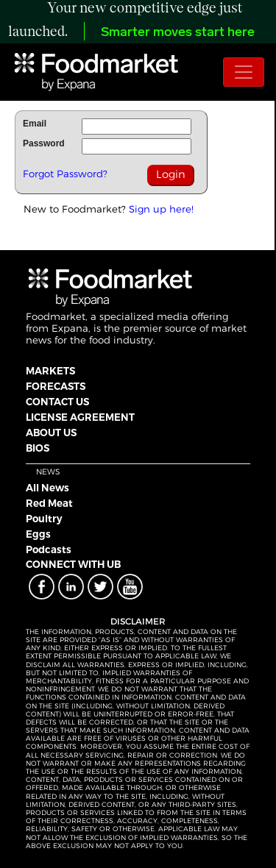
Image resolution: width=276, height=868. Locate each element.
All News (47, 488)
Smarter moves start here (178, 33)
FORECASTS (56, 386)
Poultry (44, 519)
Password (44, 143)
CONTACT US (57, 402)
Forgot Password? (65, 174)
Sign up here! (161, 209)
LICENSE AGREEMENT (80, 417)
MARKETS (50, 371)
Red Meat (49, 503)
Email (35, 124)
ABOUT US (51, 433)
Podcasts (49, 549)
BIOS (38, 448)
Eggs (38, 534)
